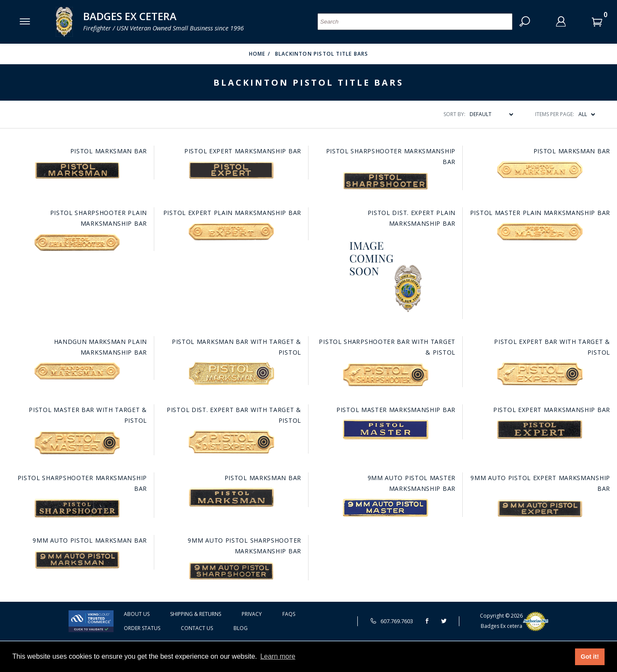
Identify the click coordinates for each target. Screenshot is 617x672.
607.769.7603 (392, 621)
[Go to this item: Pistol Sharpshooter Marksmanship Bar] (386, 181)
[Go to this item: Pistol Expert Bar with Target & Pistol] (540, 374)
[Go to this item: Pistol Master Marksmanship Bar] (386, 429)
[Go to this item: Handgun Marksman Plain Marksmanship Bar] (77, 371)
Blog (241, 628)
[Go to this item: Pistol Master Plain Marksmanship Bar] (540, 231)
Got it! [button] (590, 657)
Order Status (142, 628)
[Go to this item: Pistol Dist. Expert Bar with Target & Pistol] (231, 442)
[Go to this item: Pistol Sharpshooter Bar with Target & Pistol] (386, 375)
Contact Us (197, 628)
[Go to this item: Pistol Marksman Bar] (77, 170)
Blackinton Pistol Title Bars (322, 54)
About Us (137, 614)
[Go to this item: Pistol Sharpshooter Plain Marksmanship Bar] (77, 242)
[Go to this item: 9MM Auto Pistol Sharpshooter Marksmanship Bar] (231, 570)
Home (257, 54)
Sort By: (454, 114)
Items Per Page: (555, 114)
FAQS (289, 614)
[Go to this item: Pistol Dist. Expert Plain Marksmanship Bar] (386, 276)
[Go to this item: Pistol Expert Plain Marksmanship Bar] (231, 231)
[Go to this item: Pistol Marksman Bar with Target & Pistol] (231, 373)
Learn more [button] (278, 656)
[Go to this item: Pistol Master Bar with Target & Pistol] (77, 443)
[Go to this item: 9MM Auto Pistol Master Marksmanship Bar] (386, 508)
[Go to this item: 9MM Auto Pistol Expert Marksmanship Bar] (540, 508)
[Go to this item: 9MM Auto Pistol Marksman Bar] (77, 560)
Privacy (252, 614)
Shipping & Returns (196, 614)
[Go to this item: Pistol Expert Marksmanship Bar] (231, 170)
